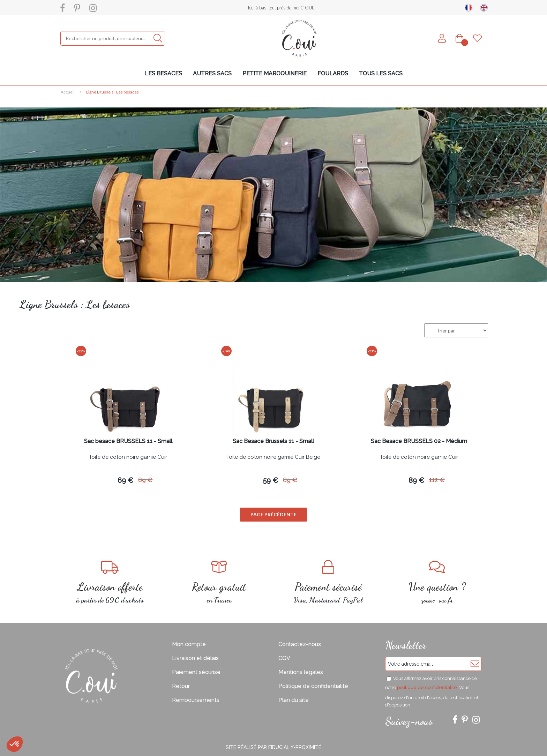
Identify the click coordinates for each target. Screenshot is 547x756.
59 (271, 480)
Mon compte (189, 644)
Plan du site (294, 700)
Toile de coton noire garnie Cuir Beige (273, 457)
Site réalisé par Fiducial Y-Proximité (273, 747)
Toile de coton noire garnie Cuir (128, 457)
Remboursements (196, 700)
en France (219, 582)
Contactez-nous (300, 644)
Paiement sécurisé (196, 672)
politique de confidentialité (427, 687)
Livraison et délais (195, 658)
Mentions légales (301, 672)
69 (125, 480)
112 (437, 480)
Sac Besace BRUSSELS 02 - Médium (419, 441)
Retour (181, 686)
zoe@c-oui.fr (437, 582)
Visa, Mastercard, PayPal (328, 582)
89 (145, 480)
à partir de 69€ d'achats (110, 582)
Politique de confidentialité (313, 686)
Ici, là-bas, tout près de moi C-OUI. (281, 8)
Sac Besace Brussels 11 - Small (273, 441)
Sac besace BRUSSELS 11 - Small (128, 441)
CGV (284, 658)
